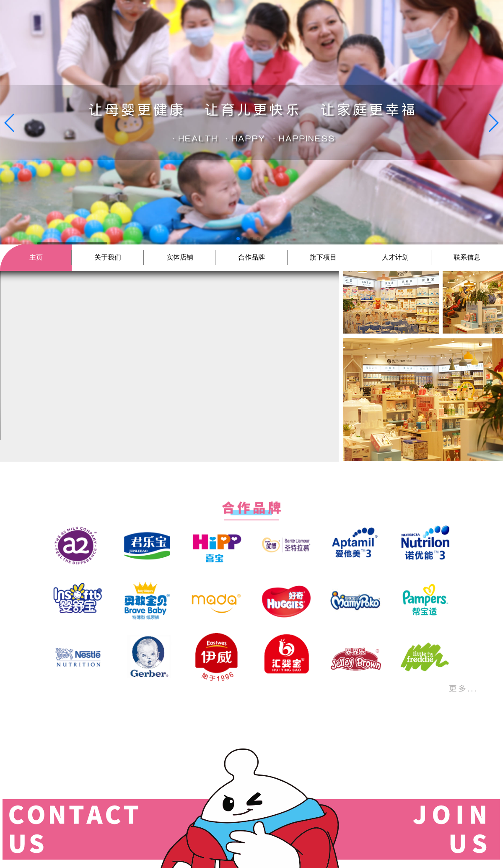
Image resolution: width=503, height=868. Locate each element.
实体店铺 (180, 257)
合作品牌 (251, 257)
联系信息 (467, 257)
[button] (10, 123)
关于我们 (108, 257)
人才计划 (395, 257)
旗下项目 (323, 257)
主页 (36, 257)
